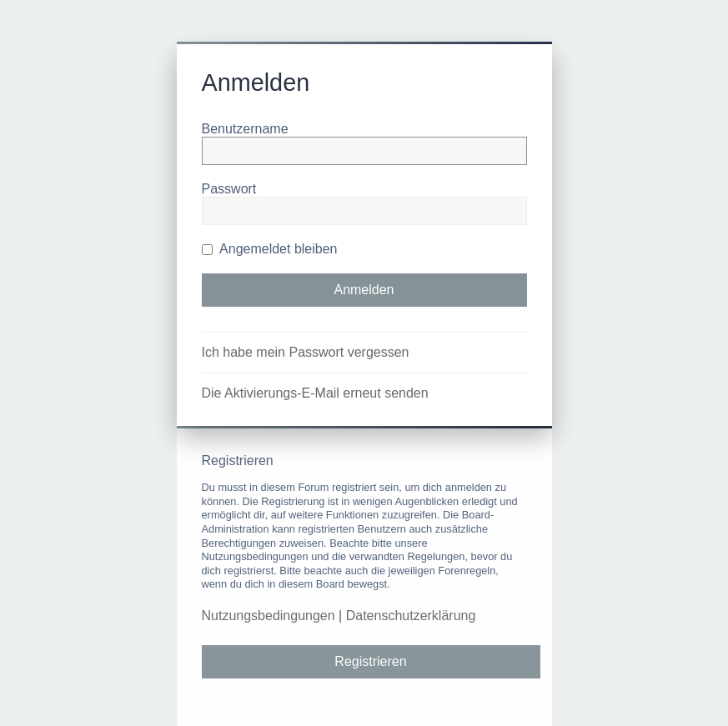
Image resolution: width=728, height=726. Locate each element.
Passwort (229, 189)
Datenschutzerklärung (411, 616)
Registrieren (370, 661)
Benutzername (245, 129)
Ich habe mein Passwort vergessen (306, 352)
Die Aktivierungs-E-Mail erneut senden (315, 393)
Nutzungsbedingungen (269, 616)
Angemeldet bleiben (270, 249)
